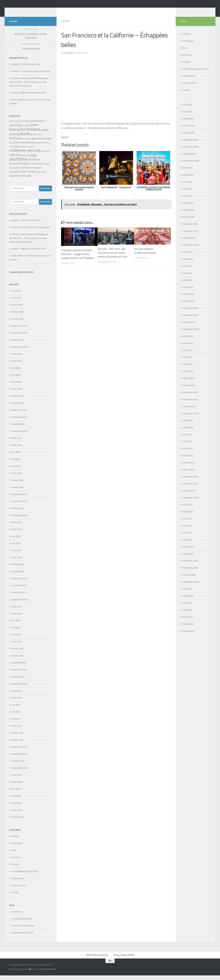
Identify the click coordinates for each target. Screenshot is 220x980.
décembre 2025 (19, 330)
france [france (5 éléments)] (28, 143)
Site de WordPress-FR (23, 937)
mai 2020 (16, 801)
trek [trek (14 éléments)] (23, 180)
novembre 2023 (20, 506)
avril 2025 (16, 387)
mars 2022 (17, 646)
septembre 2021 (20, 688)
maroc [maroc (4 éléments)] (24, 151)
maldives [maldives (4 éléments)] (17, 151)
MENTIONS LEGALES (97, 960)
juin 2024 (16, 457)
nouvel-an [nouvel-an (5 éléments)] (24, 160)
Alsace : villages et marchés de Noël (29, 97)
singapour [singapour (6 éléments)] (37, 172)
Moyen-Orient (19, 890)
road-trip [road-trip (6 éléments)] (35, 168)
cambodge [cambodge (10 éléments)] (16, 130)
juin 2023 (16, 541)
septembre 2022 (20, 604)
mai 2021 (16, 716)
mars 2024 (17, 478)
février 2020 (18, 822)
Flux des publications (22, 923)
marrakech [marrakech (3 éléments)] (31, 151)
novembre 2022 (20, 590)
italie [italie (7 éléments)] (28, 147)
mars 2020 (17, 815)
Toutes (65, 26)
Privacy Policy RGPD (124, 960)
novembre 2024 (20, 422)
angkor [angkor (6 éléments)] (27, 125)
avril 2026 (16, 302)
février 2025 (18, 401)
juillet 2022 (17, 618)
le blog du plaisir (31, 11)
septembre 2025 (20, 351)
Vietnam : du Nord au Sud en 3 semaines (31, 76)
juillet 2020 (17, 787)
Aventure (16, 862)
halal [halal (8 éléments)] (49, 143)
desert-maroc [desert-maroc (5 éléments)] (36, 139)
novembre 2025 (20, 337)
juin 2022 (16, 625)
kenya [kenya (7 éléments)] (34, 147)
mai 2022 (16, 632)
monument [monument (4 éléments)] (45, 156)
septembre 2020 (20, 773)
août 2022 (17, 611)
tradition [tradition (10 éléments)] (14, 180)
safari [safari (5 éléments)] (43, 168)
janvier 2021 (18, 744)
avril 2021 (16, 723)
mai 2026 (16, 295)
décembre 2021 (19, 667)
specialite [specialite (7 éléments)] (14, 176)
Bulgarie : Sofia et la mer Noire (26, 69)
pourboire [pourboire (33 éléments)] (18, 164)
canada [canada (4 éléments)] (25, 130)
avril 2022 (16, 639)
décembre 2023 (19, 499)
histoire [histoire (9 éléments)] (20, 147)
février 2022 (18, 653)
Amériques (17, 848)
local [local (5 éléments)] (40, 147)
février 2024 (18, 485)
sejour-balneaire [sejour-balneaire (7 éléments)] (23, 172)
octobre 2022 (18, 597)
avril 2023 (16, 555)
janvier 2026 (18, 323)
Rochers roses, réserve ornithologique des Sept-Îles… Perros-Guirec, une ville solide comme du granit (29, 87)
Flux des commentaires (23, 930)
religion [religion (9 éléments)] (26, 168)
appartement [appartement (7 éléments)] (38, 125)
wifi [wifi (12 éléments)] (28, 180)
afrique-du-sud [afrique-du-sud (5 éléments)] (16, 126)
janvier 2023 (18, 576)
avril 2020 (16, 808)
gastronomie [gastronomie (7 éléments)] (38, 143)
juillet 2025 (17, 366)
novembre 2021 (20, 674)
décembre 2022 (19, 583)
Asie (14, 855)
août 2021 (17, 695)
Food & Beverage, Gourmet (25, 876)
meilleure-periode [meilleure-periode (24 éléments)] (25, 155)
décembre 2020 (19, 751)
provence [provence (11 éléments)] (15, 168)
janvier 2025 (18, 408)
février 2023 (18, 569)
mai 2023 (16, 548)
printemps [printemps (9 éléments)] (34, 164)
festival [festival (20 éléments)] (15, 143)
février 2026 (18, 316)
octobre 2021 (18, 681)
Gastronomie (18, 883)
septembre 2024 (20, 436)
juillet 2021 (17, 702)
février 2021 (18, 737)
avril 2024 (16, 471)
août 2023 (17, 527)
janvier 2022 (18, 660)
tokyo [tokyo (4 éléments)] (43, 176)
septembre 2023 (20, 520)
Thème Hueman (49, 974)
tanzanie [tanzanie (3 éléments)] (38, 177)
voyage (69, 58)
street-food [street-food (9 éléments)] (27, 176)
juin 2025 (16, 373)
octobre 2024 (18, 429)
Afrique (15, 841)
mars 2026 (17, 309)
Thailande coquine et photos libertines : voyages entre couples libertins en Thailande (77, 259)
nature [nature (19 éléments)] (14, 159)
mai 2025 (16, 380)
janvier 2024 (18, 492)
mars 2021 (17, 730)
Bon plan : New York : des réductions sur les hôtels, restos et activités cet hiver (113, 257)
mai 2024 (16, 464)
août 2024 (17, 443)
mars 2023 (17, 562)
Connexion (17, 916)
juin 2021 (16, 709)
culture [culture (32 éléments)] (23, 138)
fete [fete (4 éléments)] (23, 143)
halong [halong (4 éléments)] (12, 147)
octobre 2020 (18, 766)
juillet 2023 (17, 534)
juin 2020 (16, 794)
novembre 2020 (20, 758)
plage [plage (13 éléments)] (33, 160)
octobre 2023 (18, 513)
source (65, 141)
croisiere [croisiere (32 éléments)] (32, 134)
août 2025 (17, 358)
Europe (15, 869)
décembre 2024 (19, 415)
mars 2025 (17, 394)
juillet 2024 (17, 450)
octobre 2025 (18, 344)
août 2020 (17, 780)
